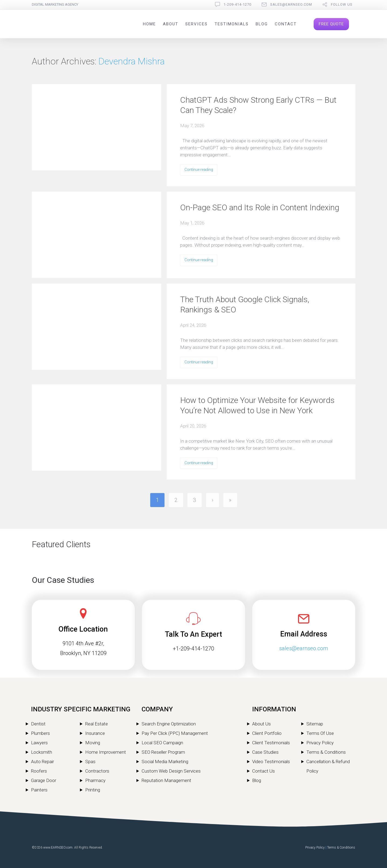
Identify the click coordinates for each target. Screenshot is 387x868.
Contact (286, 24)
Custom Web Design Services (171, 771)
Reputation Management (166, 780)
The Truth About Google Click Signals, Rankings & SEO (245, 304)
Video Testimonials (271, 762)
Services (196, 24)
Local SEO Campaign (162, 743)
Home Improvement (106, 752)
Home (149, 24)
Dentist (38, 724)
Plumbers (40, 733)
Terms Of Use (320, 733)
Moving (93, 743)
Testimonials (232, 24)
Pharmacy (95, 780)
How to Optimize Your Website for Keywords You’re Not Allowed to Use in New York (257, 405)
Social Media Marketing (165, 762)
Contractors (97, 771)
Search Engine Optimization (169, 724)
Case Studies (265, 752)
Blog (262, 24)
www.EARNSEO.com (58, 848)
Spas (90, 762)
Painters (39, 790)
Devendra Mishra (132, 61)
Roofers (39, 771)
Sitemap (315, 724)
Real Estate (97, 724)
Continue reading (199, 170)
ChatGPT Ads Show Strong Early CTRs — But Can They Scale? (258, 105)
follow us (342, 4)
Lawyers (39, 743)
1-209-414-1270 (237, 4)
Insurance (95, 733)
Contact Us (263, 771)
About (171, 24)
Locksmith (42, 752)
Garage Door (44, 780)
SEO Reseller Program (163, 752)
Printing (93, 790)
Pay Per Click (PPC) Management (175, 733)
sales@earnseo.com (291, 4)
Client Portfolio (267, 733)
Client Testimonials (271, 743)
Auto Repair (42, 762)
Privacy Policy (320, 743)
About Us (261, 724)
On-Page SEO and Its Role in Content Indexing (260, 207)
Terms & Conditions (326, 752)
